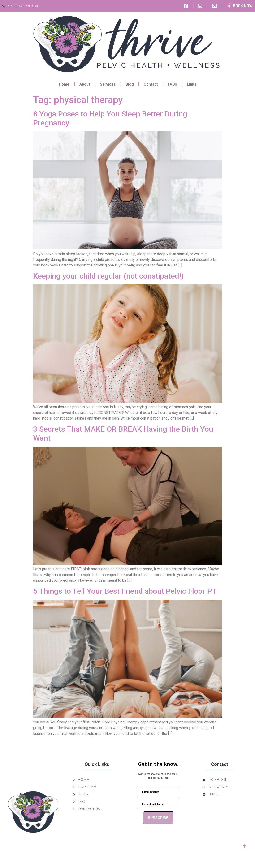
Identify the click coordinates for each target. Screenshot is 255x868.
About (85, 84)
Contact (151, 84)
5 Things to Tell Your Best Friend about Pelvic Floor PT (125, 591)
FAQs (172, 84)
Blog (130, 84)
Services (108, 84)
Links (192, 84)
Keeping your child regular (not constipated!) (108, 276)
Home (64, 84)
